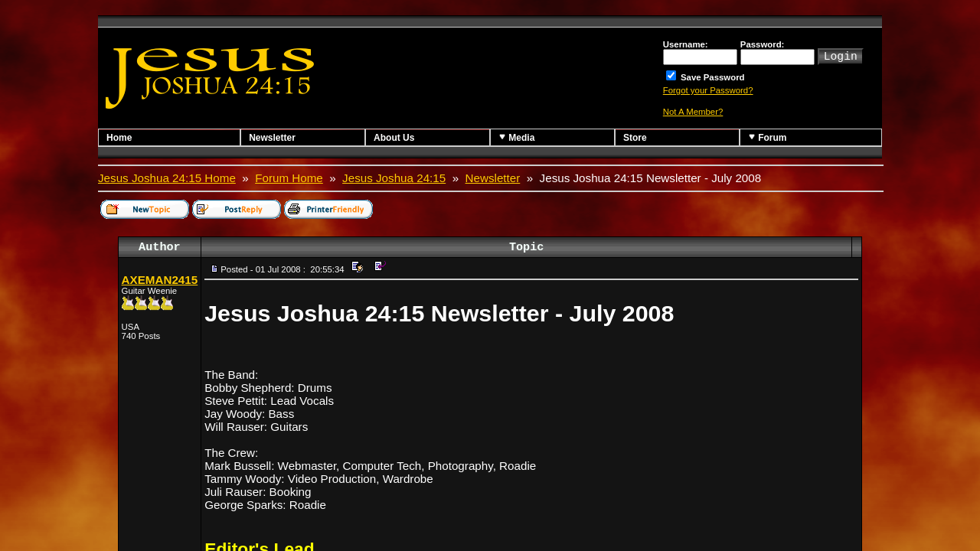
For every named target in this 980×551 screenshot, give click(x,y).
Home (119, 138)
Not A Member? (693, 112)
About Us (394, 138)
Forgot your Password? (708, 90)
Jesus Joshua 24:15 (394, 178)
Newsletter (272, 138)
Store (635, 138)
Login (841, 55)
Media (516, 137)
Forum (768, 137)
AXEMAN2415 (160, 280)
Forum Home (289, 178)
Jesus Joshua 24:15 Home (167, 178)
